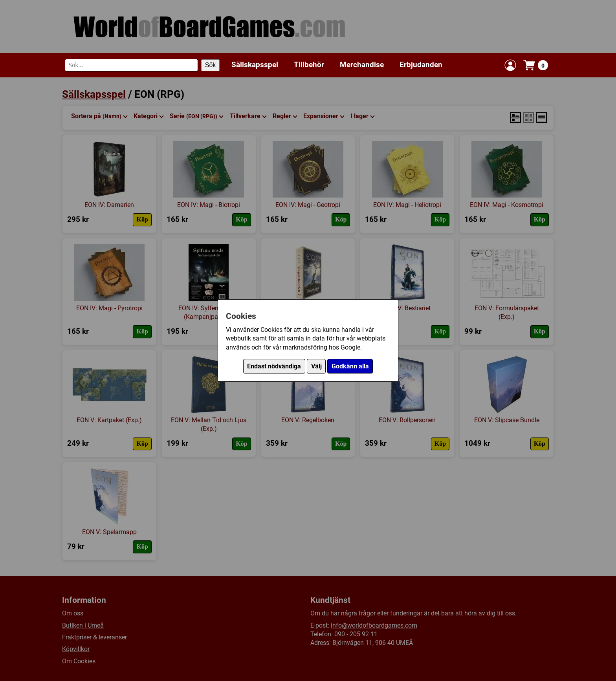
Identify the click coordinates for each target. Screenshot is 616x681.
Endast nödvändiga (274, 366)
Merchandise (362, 65)
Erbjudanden (421, 65)
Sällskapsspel (255, 65)
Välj (316, 366)
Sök (211, 65)
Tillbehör (309, 65)
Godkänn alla (350, 366)
